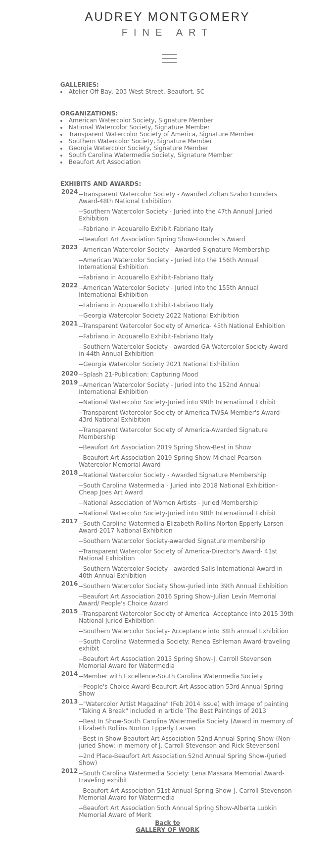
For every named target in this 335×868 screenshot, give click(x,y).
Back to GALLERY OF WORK (167, 826)
